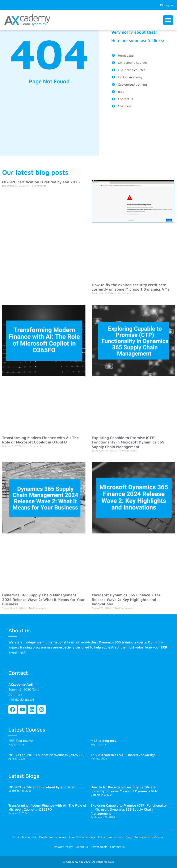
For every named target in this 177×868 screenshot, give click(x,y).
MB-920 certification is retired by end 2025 (41, 182)
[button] (168, 20)
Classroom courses (110, 837)
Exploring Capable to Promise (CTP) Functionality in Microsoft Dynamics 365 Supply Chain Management (128, 442)
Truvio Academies (24, 837)
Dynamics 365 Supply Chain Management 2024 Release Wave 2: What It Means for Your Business (43, 599)
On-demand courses (53, 837)
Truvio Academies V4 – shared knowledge (123, 755)
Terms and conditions (149, 837)
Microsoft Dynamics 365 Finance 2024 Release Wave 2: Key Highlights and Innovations (126, 599)
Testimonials (99, 847)
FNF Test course (21, 741)
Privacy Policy (63, 847)
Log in (167, 5)
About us (82, 847)
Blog (129, 837)
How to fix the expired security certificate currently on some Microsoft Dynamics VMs (131, 287)
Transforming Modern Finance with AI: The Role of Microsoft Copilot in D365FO (40, 440)
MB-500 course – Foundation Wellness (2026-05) (47, 755)
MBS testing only (104, 741)
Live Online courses (82, 837)
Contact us (117, 847)
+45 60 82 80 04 (21, 700)
